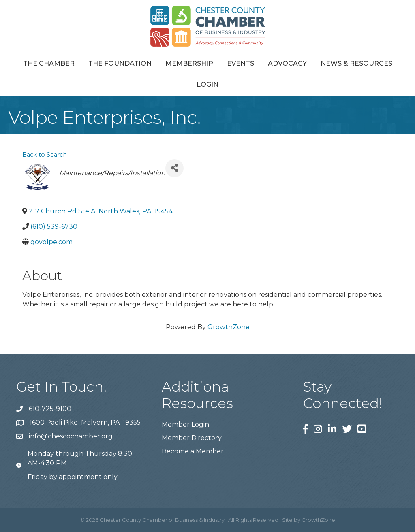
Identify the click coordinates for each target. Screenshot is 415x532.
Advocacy (287, 63)
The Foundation (120, 63)
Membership (189, 63)
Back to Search (45, 155)
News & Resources (356, 63)
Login (207, 84)
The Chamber (49, 63)
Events (241, 63)
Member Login (185, 425)
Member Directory (192, 438)
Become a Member (193, 451)
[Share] (174, 168)
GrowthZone (229, 327)
